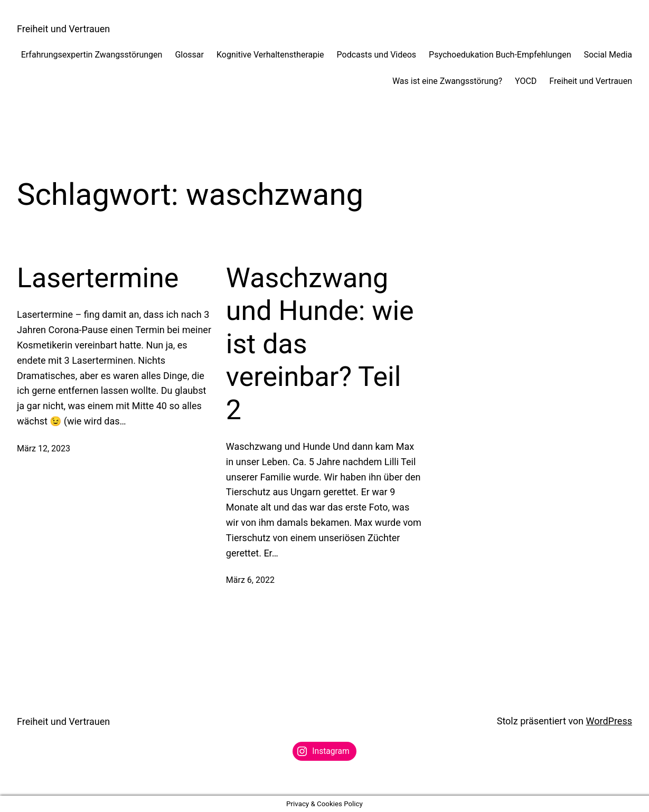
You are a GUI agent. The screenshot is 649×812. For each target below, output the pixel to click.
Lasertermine (98, 278)
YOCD (526, 81)
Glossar (189, 55)
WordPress (609, 721)
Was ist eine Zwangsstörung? (447, 81)
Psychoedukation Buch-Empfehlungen (500, 55)
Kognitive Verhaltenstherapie (270, 55)
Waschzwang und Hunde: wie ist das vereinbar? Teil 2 (320, 344)
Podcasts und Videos (377, 55)
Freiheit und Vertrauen (63, 29)
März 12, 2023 (44, 449)
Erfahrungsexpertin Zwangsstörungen (92, 55)
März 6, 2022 (250, 580)
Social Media (608, 55)
